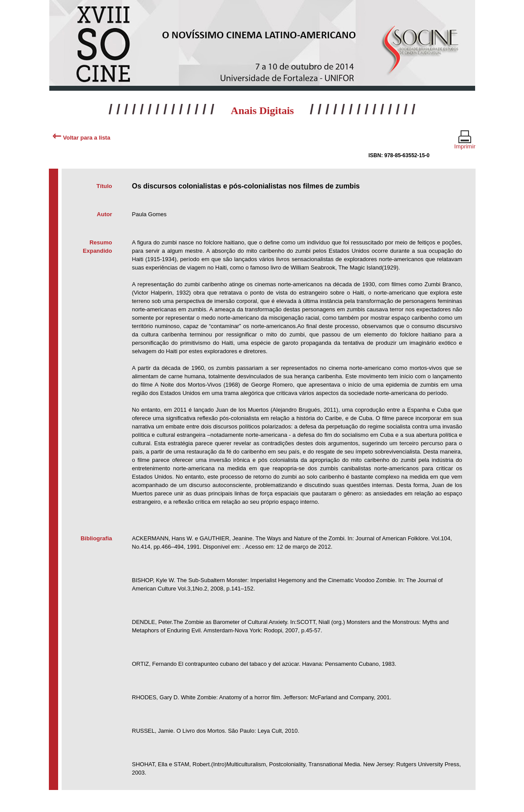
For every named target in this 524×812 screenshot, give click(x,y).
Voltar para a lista (81, 138)
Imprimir (465, 143)
